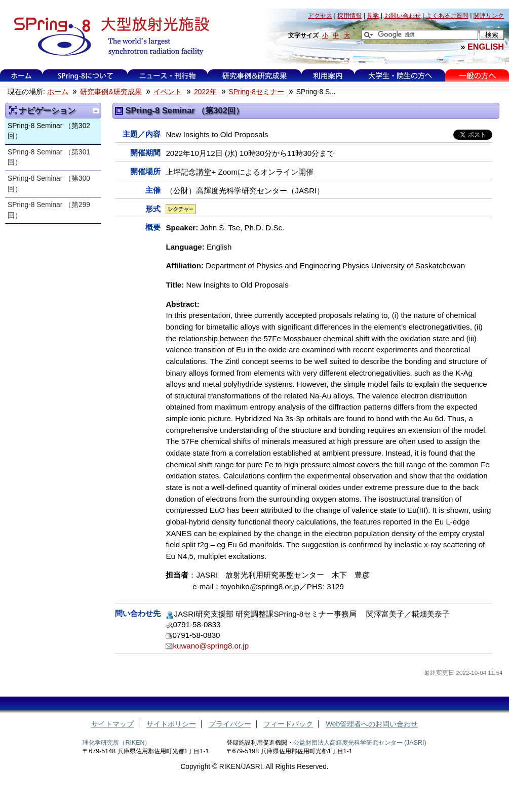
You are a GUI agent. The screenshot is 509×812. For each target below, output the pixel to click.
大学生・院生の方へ (400, 76)
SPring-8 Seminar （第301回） (49, 157)
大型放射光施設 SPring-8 (108, 36)
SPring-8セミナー (257, 92)
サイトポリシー (171, 724)
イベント (168, 92)
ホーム (21, 76)
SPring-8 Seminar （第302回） (49, 131)
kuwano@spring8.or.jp (211, 646)
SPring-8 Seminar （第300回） (49, 184)
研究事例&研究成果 (254, 76)
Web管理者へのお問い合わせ (372, 724)
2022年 (205, 92)
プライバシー (230, 724)
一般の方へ (477, 76)
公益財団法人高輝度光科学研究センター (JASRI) (360, 743)
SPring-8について (85, 76)
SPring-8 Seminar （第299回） (49, 210)
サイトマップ (112, 724)
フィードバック (288, 724)
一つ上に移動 (96, 111)
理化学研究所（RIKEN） (116, 743)
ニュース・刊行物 (168, 76)
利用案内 (328, 76)
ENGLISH (486, 47)
